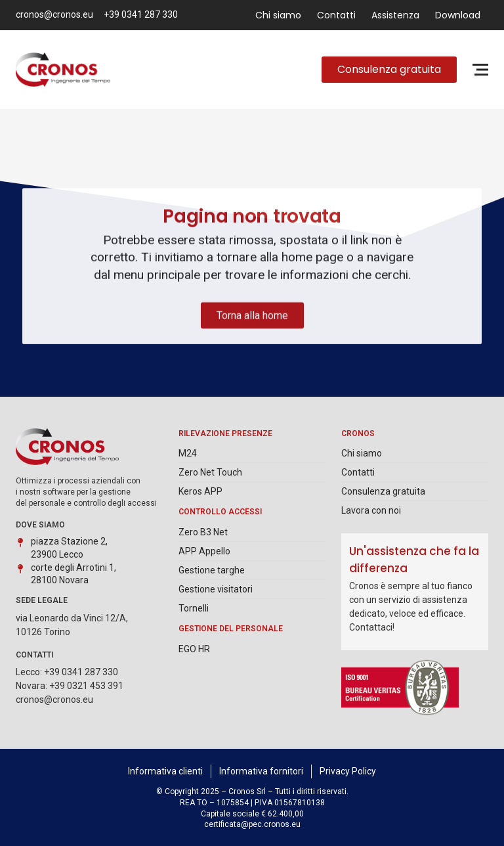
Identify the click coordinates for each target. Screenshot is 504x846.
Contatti (336, 15)
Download (458, 15)
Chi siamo (278, 15)
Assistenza (395, 15)
